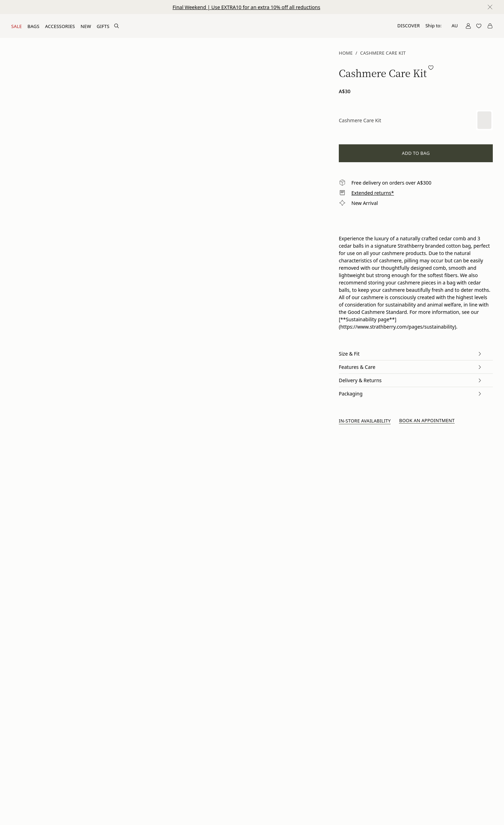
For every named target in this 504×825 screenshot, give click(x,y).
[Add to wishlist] (431, 68)
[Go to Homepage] (252, 26)
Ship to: (442, 26)
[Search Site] (117, 26)
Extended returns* (373, 193)
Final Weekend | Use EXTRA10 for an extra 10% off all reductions (246, 7)
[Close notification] (490, 7)
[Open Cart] (490, 26)
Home (346, 53)
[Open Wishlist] (479, 26)
